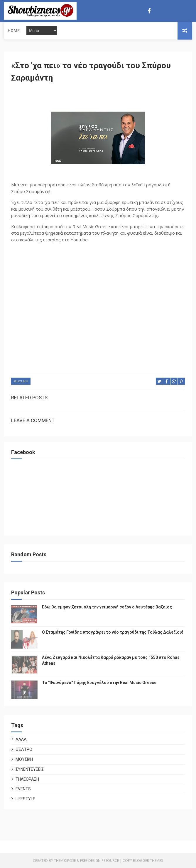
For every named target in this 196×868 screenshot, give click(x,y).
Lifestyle (25, 799)
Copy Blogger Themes (143, 861)
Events (23, 789)
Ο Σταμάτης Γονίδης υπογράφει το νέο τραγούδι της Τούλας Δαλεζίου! (113, 632)
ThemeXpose (65, 861)
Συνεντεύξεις (30, 769)
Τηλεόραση (27, 779)
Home (14, 31)
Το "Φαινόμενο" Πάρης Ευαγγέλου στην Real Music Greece (99, 683)
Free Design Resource (99, 861)
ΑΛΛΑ (21, 739)
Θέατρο (24, 749)
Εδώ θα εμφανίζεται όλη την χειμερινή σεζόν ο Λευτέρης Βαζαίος (107, 607)
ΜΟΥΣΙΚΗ (21, 381)
